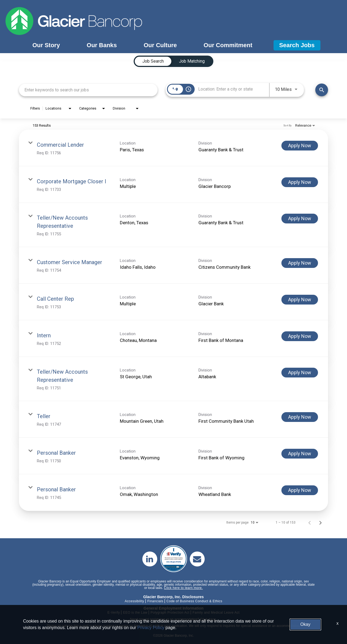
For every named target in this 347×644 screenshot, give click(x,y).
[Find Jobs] (322, 90)
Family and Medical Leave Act (216, 613)
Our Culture (160, 45)
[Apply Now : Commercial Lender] (300, 146)
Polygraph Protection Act (170, 613)
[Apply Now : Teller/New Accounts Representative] (300, 219)
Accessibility (134, 601)
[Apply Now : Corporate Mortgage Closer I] (300, 182)
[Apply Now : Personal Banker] (300, 454)
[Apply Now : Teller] (300, 417)
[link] (173, 148)
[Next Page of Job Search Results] (320, 523)
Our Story (46, 45)
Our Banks (102, 45)
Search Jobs (297, 45)
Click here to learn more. (183, 588)
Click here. (208, 619)
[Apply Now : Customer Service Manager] (300, 263)
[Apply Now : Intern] (300, 336)
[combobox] (88, 90)
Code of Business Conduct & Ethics (194, 601)
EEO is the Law (135, 613)
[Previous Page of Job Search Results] (310, 523)
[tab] (153, 61)
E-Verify (114, 613)
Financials (155, 601)
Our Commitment (228, 45)
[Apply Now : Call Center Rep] (300, 300)
